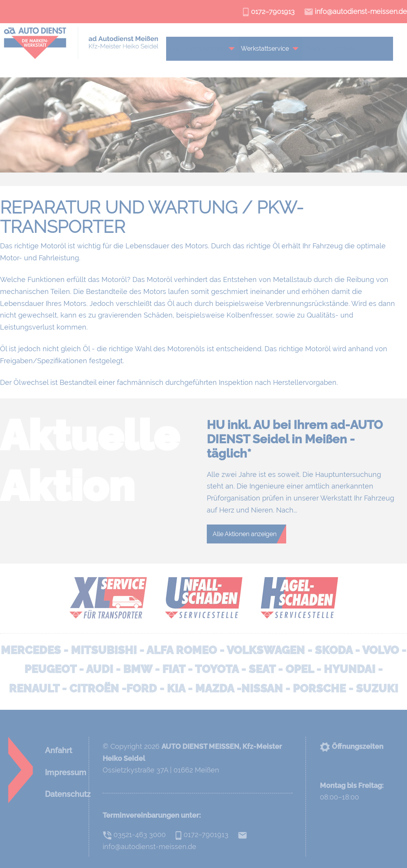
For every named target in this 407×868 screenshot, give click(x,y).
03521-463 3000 (134, 835)
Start (178, 49)
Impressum (66, 772)
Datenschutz (68, 794)
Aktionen (320, 49)
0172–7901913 (269, 11)
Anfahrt (58, 750)
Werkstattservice (268, 49)
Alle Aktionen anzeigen (245, 534)
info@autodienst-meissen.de (356, 11)
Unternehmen (209, 49)
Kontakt (348, 49)
